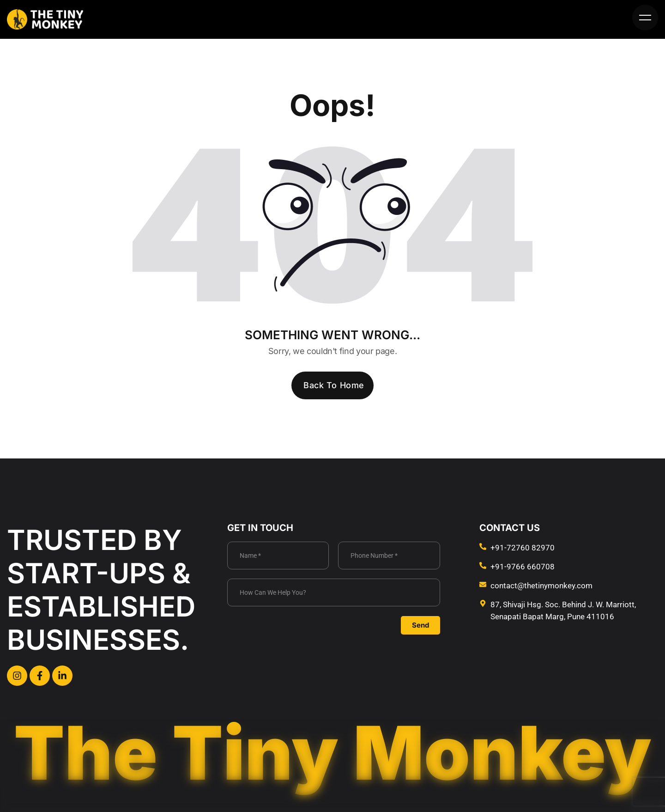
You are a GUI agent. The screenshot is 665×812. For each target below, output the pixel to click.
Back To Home (334, 385)
